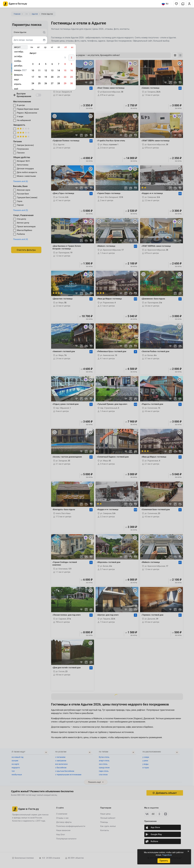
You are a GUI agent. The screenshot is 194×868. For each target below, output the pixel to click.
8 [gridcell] (65, 64)
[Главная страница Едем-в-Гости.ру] (15, 4)
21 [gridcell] (59, 77)
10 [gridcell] (33, 71)
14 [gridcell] (59, 71)
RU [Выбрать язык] (165, 4)
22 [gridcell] (65, 77)
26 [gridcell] (46, 83)
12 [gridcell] (46, 71)
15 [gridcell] (65, 71)
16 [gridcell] (71, 71)
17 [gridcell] (33, 77)
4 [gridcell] (39, 64)
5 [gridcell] (46, 64)
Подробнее (167, 855)
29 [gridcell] (65, 83)
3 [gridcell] (33, 64)
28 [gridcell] (59, 83)
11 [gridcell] (39, 71)
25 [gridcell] (39, 83)
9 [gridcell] (71, 64)
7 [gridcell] (59, 64)
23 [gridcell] (71, 77)
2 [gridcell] (71, 58)
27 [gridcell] (52, 83)
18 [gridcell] (39, 77)
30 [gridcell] (71, 83)
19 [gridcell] (46, 77)
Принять (164, 861)
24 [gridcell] (33, 83)
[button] (176, 4)
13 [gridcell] (52, 71)
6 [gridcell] (52, 64)
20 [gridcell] (52, 77)
